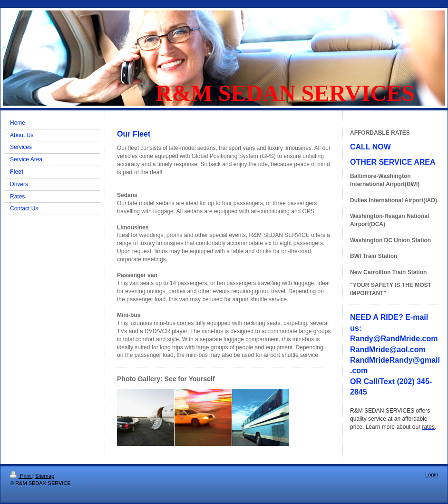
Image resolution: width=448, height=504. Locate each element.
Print (21, 476)
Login (432, 474)
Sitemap (45, 476)
